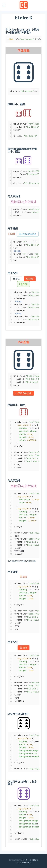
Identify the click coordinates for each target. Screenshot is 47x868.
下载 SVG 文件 (23, 393)
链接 (12, 234)
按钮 (16, 279)
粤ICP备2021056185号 (18, 860)
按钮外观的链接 (28, 234)
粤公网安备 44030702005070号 (27, 861)
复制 (37, 38)
